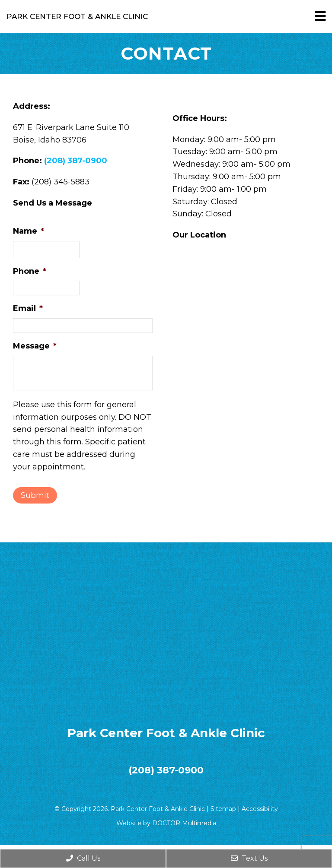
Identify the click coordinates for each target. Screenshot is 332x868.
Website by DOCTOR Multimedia (166, 823)
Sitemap (223, 809)
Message (35, 346)
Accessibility (260, 809)
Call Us (83, 858)
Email (28, 308)
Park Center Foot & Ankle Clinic (77, 17)
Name (29, 231)
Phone (30, 271)
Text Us (249, 858)
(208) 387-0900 (76, 161)
